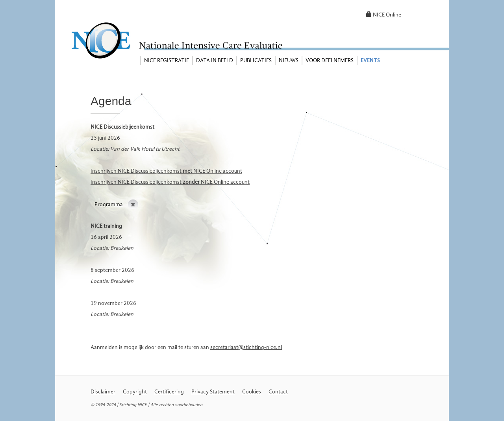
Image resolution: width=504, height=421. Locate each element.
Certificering (169, 392)
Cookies (252, 392)
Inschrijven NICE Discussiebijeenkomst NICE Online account (166, 171)
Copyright (135, 392)
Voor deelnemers (330, 60)
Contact (278, 392)
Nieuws (289, 60)
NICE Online (384, 15)
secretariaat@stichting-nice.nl (246, 347)
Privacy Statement (213, 392)
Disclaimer (103, 392)
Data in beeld (215, 60)
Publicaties (256, 60)
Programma (109, 204)
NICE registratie (167, 60)
